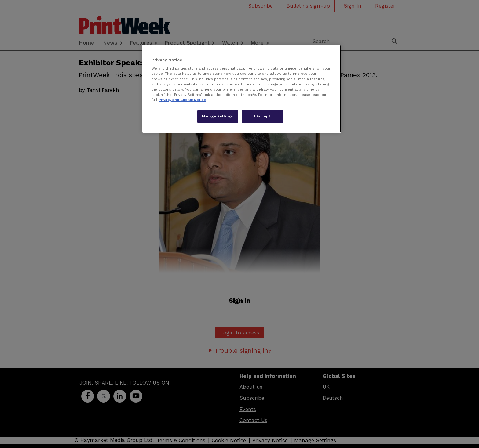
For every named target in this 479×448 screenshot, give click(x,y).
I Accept (262, 116)
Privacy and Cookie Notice (182, 100)
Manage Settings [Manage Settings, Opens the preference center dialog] (218, 116)
